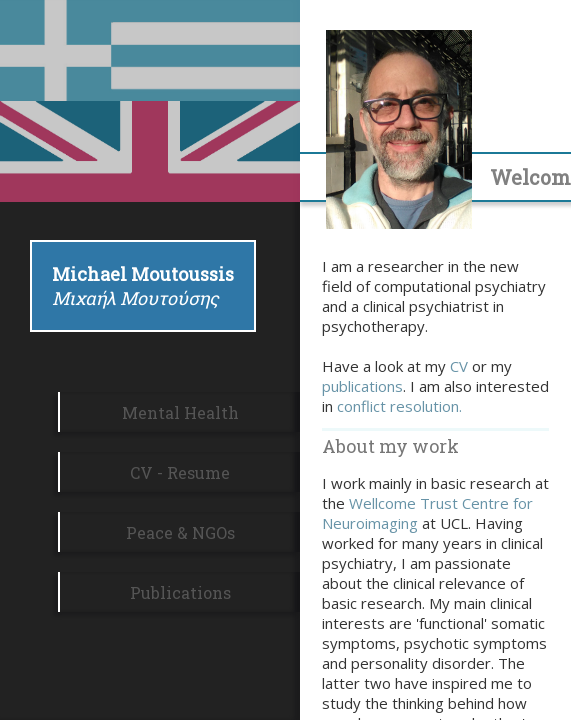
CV (459, 366)
